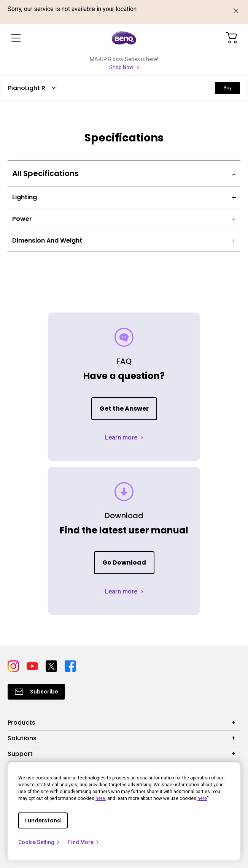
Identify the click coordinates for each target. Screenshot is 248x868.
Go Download (124, 563)
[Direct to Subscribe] (36, 692)
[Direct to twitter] (52, 665)
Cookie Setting (39, 842)
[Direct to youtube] (33, 665)
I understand (43, 820)
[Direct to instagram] (14, 665)
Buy (228, 88)
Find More (84, 842)
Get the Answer (124, 409)
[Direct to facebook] (70, 665)
